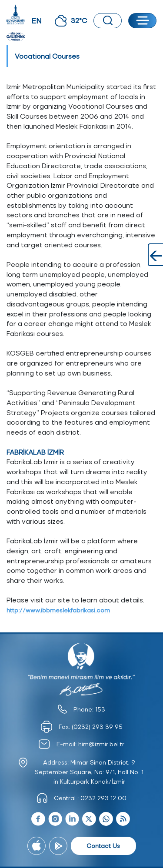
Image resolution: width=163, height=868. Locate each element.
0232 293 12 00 (103, 798)
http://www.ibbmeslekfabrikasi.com (58, 610)
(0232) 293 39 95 (97, 727)
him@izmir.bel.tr (101, 744)
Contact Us (103, 846)
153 (100, 709)
